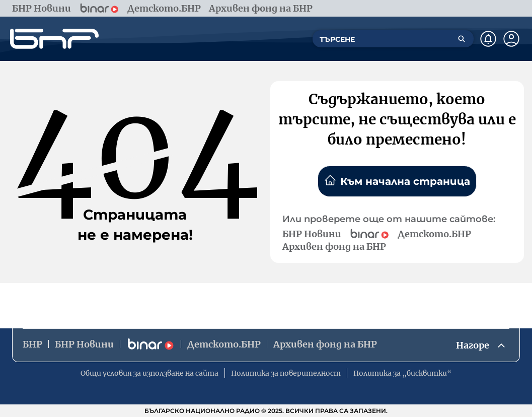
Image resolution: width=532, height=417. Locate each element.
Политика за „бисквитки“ (402, 373)
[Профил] (511, 39)
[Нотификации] (488, 39)
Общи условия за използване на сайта (149, 373)
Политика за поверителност (286, 373)
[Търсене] (462, 39)
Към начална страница (397, 181)
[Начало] (54, 39)
